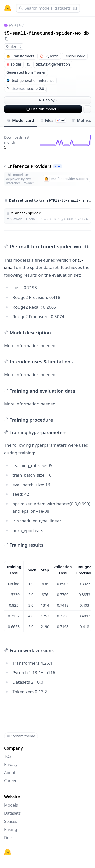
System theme (21, 736)
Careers (11, 781)
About (10, 773)
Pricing (11, 829)
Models (11, 805)
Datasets (12, 813)
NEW (58, 166)
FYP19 (15, 25)
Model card (20, 120)
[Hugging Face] (8, 852)
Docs (9, 838)
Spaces (11, 821)
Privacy (11, 764)
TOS (8, 756)
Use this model (44, 109)
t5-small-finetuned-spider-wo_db (46, 33)
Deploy (48, 100)
